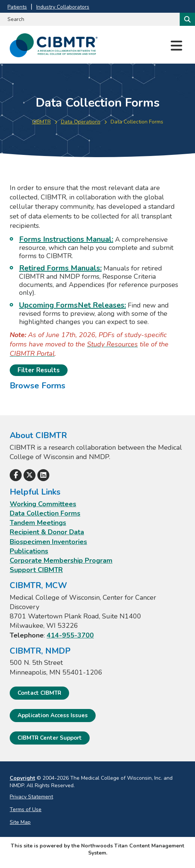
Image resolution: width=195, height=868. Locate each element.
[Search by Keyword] (89, 19)
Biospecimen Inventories (48, 542)
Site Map (20, 822)
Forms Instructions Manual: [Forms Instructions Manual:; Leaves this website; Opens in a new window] (66, 239)
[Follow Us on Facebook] (16, 475)
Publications (29, 551)
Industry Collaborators (63, 7)
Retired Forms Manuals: (60, 268)
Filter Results (39, 370)
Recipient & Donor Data (47, 532)
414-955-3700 (70, 635)
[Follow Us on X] (30, 475)
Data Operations (81, 122)
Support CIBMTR (36, 570)
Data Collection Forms (45, 513)
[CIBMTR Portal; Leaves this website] (32, 354)
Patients (17, 7)
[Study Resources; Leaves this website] (112, 344)
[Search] (187, 19)
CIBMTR (41, 122)
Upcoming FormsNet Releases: (72, 305)
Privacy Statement (31, 797)
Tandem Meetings (38, 523)
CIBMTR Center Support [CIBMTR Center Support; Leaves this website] (50, 738)
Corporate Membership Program (61, 560)
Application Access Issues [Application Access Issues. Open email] (53, 715)
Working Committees (43, 504)
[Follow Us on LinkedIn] (43, 475)
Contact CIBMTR (39, 693)
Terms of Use (26, 809)
